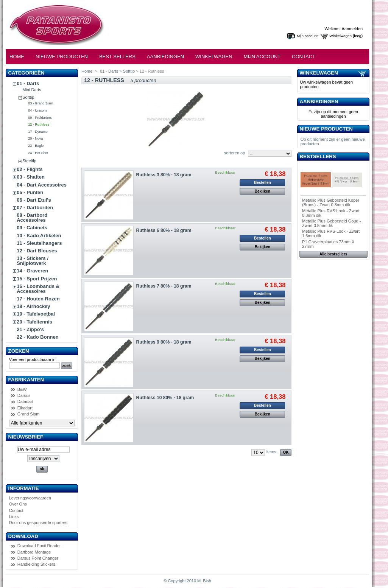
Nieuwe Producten (62, 57)
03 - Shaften (31, 177)
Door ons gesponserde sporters (38, 523)
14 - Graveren (32, 271)
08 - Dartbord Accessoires (32, 218)
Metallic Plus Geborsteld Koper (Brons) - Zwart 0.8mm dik (331, 202)
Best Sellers (117, 57)
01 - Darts (28, 83)
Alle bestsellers (333, 254)
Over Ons (18, 504)
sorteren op (235, 153)
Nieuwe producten (326, 129)
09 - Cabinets (32, 228)
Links (14, 516)
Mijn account (307, 36)
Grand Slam (29, 414)
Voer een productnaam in (32, 359)
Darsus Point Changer (38, 558)
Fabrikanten (26, 380)
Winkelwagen (340, 36)
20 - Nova (35, 138)
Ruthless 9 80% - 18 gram (164, 342)
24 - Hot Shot (38, 153)
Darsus (24, 395)
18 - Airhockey (33, 306)
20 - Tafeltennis (34, 322)
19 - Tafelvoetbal (36, 314)
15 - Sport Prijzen (37, 279)
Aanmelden (352, 29)
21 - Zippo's (30, 329)
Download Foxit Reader (39, 546)
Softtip (28, 97)
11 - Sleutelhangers (39, 243)
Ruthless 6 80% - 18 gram (164, 230)
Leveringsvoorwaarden (30, 498)
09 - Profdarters (40, 118)
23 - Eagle (36, 146)
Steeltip (29, 161)
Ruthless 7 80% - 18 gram (164, 286)
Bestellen (262, 183)
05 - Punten (30, 192)
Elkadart (25, 408)
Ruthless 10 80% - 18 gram (165, 398)
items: (272, 452)
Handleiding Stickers (36, 564)
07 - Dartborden (35, 208)
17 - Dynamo (38, 132)
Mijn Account (262, 57)
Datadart (25, 401)
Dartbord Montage (34, 552)
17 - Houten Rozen (38, 299)
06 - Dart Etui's (34, 200)
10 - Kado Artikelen (39, 236)
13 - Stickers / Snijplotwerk (33, 261)
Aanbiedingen (165, 57)
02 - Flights (30, 169)
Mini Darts (32, 90)
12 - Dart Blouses (37, 251)
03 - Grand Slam (41, 103)
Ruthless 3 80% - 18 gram (164, 175)
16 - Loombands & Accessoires (38, 289)
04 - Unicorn (37, 110)
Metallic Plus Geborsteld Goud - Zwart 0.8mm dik (331, 223)
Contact (304, 57)
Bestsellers (318, 156)
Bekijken (263, 191)
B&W (22, 389)
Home (17, 57)
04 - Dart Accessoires (42, 185)
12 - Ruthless (39, 124)
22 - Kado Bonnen (38, 337)
